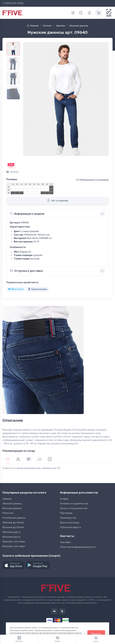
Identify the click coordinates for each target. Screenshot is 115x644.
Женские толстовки (14, 542)
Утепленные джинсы (14, 518)
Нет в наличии (57, 200)
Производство (68, 518)
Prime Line (8, 513)
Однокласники (38, 289)
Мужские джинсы (12, 508)
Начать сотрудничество (74, 508)
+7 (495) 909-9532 (13, 3)
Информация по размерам (92, 180)
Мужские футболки (13, 527)
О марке (64, 499)
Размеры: (12, 179)
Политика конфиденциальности (78, 547)
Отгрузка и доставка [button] (26, 271)
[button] (13, 565)
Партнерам (66, 513)
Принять (96, 634)
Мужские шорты (11, 537)
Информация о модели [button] (27, 214)
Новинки (7, 499)
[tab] (18, 460)
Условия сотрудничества (74, 504)
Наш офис (65, 542)
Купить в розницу (70, 523)
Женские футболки (13, 523)
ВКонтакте (16, 289)
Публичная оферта (70, 527)
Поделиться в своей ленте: (22, 282)
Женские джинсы (12, 504)
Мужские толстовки (14, 546)
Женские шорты (11, 532)
